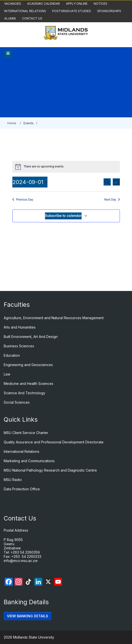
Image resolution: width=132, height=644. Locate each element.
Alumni (10, 18)
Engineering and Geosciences (28, 365)
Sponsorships (109, 11)
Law (7, 374)
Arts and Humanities (20, 327)
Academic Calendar (44, 4)
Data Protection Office (22, 489)
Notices (100, 4)
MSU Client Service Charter (26, 433)
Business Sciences (19, 346)
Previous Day (23, 200)
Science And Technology (24, 393)
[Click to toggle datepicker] (30, 182)
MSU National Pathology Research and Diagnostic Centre (50, 470)
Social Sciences (17, 402)
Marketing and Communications (29, 461)
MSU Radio (13, 480)
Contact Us (32, 18)
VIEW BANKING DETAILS (28, 616)
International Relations (25, 11)
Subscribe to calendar (63, 216)
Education (12, 355)
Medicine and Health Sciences (29, 384)
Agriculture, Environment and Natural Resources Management (54, 318)
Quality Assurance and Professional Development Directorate (54, 442)
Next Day (112, 200)
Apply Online (77, 4)
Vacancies (13, 4)
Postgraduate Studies (72, 11)
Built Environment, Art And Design (31, 337)
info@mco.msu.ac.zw (21, 561)
